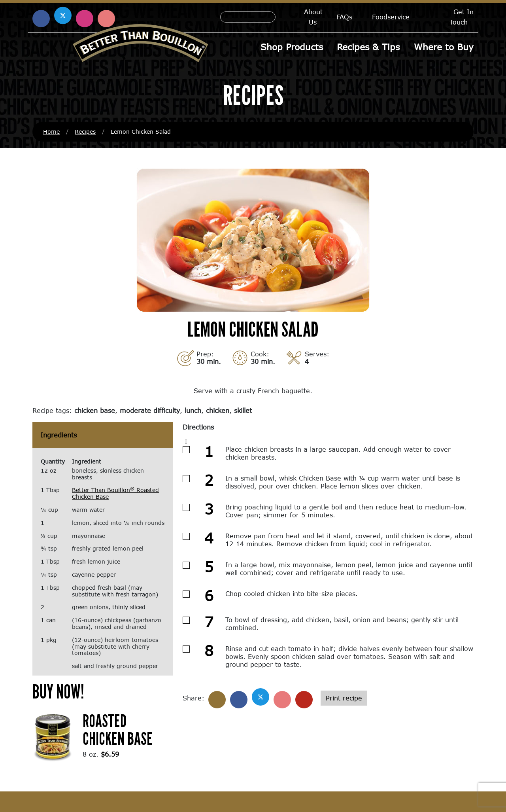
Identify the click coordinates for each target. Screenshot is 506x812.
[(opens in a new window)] (53, 737)
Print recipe (344, 699)
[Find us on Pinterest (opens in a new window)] (106, 19)
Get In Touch (462, 17)
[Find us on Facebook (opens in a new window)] (41, 19)
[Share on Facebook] (239, 700)
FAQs (344, 17)
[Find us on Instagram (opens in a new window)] (85, 19)
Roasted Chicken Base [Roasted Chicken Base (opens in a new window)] (118, 730)
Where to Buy (444, 47)
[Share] (217, 700)
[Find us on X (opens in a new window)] (63, 15)
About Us (313, 17)
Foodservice (391, 17)
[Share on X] (261, 698)
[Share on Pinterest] (282, 700)
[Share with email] (304, 700)
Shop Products (292, 47)
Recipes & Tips (369, 47)
